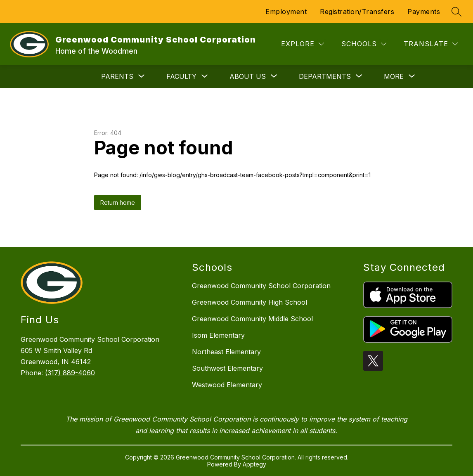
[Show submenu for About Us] (248, 76)
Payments (424, 12)
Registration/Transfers (357, 12)
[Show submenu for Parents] (117, 76)
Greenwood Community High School (250, 302)
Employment (286, 12)
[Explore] (303, 44)
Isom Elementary (218, 335)
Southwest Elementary (227, 368)
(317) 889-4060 (70, 373)
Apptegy (254, 464)
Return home (118, 202)
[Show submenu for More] (394, 76)
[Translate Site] (431, 44)
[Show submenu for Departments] (325, 76)
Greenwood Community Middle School (252, 319)
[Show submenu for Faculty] (181, 76)
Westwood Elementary (227, 385)
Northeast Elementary (226, 352)
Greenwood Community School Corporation (261, 286)
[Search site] (456, 12)
